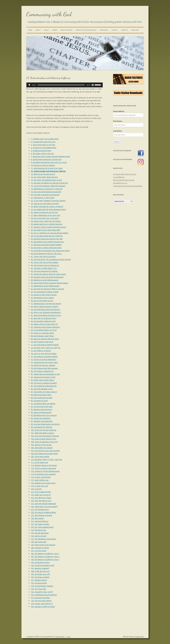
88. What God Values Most (41, 395)
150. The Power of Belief (40, 577)
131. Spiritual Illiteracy (40, 521)
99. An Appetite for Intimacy (41, 427)
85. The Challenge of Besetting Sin (44, 386)
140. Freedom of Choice (40, 548)
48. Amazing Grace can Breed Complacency (47, 277)
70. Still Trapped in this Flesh (42, 342)
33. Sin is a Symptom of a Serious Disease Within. (50, 233)
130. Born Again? (37, 518)
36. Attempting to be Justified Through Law (47, 242)
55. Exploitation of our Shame (42, 298)
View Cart (135, 30)
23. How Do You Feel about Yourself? (45, 204)
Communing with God (49, 14)
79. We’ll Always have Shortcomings (44, 368)
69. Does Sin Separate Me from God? (45, 339)
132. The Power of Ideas (40, 524)
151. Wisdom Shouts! (39, 580)
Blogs (46, 30)
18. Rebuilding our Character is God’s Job (47, 189)
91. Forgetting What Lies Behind (43, 404)
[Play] (30, 85)
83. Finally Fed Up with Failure (42, 380)
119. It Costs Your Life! (39, 486)
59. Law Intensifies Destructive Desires (45, 309)
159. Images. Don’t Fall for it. (42, 604)
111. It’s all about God (39, 462)
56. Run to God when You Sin (42, 301)
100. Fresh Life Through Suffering (43, 430)
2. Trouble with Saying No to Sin (43, 142)
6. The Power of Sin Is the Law (42, 154)
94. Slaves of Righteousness (41, 412)
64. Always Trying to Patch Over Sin (44, 324)
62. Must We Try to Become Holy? (43, 318)
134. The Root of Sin (38, 530)
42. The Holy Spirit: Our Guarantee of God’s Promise (51, 259)
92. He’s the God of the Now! (42, 407)
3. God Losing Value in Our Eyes (43, 145)
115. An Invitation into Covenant (43, 474)
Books (55, 30)
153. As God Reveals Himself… (42, 586)
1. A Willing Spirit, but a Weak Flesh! (45, 139)
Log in (69, 637)
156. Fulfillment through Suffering (44, 595)
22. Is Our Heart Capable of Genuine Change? (48, 201)
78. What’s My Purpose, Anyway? (43, 365)
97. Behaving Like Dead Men (42, 421)
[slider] (61, 85)
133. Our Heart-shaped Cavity (42, 527)
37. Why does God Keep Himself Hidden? (46, 245)
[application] (65, 85)
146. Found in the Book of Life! (42, 565)
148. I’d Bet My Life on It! (40, 571)
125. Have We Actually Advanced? (43, 504)
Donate (115, 30)
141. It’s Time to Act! (39, 551)
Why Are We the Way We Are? (124, 180)
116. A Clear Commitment (41, 477)
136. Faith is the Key (39, 536)
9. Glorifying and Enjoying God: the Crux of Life (49, 162)
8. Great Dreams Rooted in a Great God (46, 159)
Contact (124, 30)
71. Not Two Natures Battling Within (45, 345)
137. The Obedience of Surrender (43, 539)
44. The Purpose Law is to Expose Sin (45, 265)
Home (30, 30)
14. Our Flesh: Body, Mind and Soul (44, 177)
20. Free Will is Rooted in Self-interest (45, 195)
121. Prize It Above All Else (41, 492)
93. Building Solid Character (42, 409)
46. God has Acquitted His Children (44, 271)
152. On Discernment (39, 583)
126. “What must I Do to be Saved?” (44, 507)
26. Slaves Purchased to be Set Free (44, 212)
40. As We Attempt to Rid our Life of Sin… (47, 254)
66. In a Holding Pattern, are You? (44, 330)
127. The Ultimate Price (40, 509)
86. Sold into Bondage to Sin (42, 389)
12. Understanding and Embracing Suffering (48, 171)
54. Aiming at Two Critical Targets (44, 295)
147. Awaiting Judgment (40, 568)
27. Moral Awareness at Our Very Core (45, 215)
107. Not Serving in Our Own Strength (45, 451)
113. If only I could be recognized (43, 468)
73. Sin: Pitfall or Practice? (41, 351)
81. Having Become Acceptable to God (45, 374)
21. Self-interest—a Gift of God (42, 198)
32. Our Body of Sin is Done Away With (45, 230)
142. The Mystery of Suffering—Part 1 (45, 554)
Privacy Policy (60, 637)
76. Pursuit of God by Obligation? (44, 359)
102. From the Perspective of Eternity (45, 436)
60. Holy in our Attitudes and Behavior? (46, 312)
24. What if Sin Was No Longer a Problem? (47, 206)
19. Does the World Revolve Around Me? (46, 192)
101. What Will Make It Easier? (42, 433)
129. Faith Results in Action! (41, 515)
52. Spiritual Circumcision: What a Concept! (47, 289)
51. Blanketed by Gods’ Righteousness (45, 286)
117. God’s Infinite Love (40, 480)
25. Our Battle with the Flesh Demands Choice (48, 209)
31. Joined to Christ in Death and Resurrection (48, 227)
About (38, 30)
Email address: (119, 111)
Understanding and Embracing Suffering (128, 186)
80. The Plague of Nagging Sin (42, 371)
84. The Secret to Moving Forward (44, 383)
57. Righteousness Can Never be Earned (46, 304)
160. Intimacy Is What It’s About (43, 607)
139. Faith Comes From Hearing (43, 545)
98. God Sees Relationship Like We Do (45, 424)
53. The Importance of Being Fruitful (45, 292)
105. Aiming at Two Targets (41, 445)
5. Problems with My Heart (41, 151)
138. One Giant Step (39, 542)
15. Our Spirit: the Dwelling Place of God (46, 180)
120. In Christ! (36, 489)
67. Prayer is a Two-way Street (42, 333)
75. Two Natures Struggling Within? (44, 357)
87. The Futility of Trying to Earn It (44, 392)
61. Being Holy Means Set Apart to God (46, 315)
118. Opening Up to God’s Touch (43, 483)
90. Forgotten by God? (39, 401)
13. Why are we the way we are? (43, 174)
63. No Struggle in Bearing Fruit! (43, 321)
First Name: (118, 121)
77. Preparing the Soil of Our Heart (44, 362)
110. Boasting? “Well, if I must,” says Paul (46, 459)
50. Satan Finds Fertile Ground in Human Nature (50, 283)
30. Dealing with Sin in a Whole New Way (46, 224)
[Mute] (93, 85)
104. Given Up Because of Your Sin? (44, 442)
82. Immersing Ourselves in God (43, 377)
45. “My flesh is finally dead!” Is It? (44, 268)
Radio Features (66, 30)
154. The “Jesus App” (39, 589)
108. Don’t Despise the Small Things (44, 454)
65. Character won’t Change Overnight (45, 327)
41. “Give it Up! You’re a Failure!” (43, 256)
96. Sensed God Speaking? (41, 418)
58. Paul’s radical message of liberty (45, 306)
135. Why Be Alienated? (40, 533)
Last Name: (118, 131)
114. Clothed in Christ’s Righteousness (45, 471)
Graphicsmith (139, 637)
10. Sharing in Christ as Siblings (43, 165)
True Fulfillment (119, 177)
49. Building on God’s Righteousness (45, 280)
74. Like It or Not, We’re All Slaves (44, 354)
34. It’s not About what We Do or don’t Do (47, 236)
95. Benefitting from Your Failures (44, 415)
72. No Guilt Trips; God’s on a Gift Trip (46, 348)
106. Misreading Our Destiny (42, 448)
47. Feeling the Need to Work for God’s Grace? (48, 274)
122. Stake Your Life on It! (41, 495)
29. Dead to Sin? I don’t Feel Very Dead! (46, 221)
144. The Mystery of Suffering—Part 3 (45, 559)
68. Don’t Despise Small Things (42, 336)
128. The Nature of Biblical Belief (43, 512)
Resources (104, 30)
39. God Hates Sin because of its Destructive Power (50, 251)
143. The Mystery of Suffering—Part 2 (45, 557)
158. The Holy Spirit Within (41, 601)
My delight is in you (120, 183)
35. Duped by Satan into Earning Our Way (47, 239)
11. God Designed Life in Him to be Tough (47, 168)
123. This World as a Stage (41, 498)
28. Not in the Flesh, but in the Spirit (45, 218)
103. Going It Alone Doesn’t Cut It (43, 439)
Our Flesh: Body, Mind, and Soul (125, 174)
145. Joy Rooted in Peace (40, 562)
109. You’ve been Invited (40, 457)
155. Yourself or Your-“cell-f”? (42, 592)
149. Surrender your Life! (40, 574)
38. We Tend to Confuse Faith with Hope (46, 248)
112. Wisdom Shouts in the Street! (44, 465)
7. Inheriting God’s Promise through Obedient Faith (50, 156)
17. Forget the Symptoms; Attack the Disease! (48, 186)
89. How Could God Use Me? (42, 398)
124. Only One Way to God (41, 501)
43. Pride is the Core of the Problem (45, 262)
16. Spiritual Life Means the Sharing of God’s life (49, 183)
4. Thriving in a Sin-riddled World (43, 148)
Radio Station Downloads (86, 30)
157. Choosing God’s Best (40, 598)
